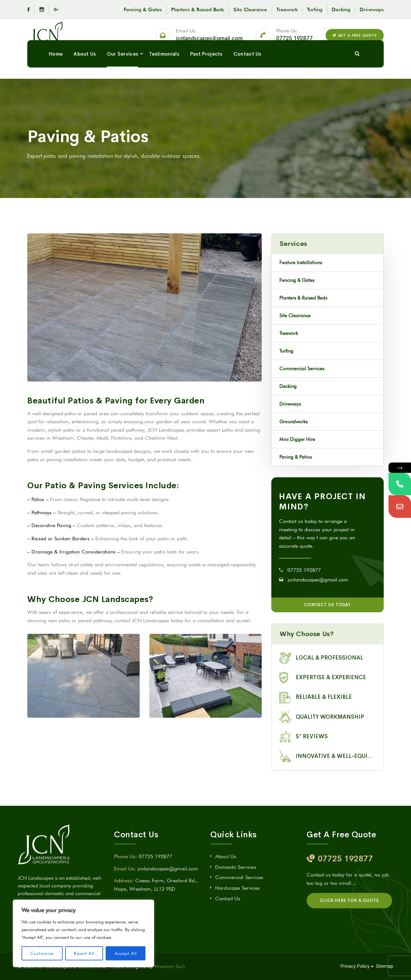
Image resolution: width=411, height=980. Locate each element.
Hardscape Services (237, 888)
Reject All (84, 953)
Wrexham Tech (170, 967)
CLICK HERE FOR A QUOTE (349, 900)
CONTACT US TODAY (328, 605)
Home (56, 76)
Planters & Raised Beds (198, 9)
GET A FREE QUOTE (355, 41)
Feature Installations (301, 263)
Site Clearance (250, 9)
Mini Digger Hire (297, 439)
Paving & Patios (296, 457)
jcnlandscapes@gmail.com (209, 44)
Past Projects (206, 76)
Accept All (126, 953)
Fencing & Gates (143, 9)
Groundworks (293, 422)
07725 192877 (294, 44)
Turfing (315, 9)
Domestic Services (236, 867)
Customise (42, 953)
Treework (287, 9)
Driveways (372, 9)
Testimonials (164, 76)
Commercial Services (302, 369)
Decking (341, 9)
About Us (85, 76)
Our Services (123, 76)
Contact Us (247, 76)
